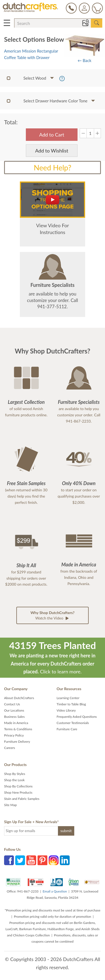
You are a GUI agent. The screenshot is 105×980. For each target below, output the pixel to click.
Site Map (10, 805)
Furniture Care (67, 729)
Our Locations (14, 710)
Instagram (54, 860)
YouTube (31, 860)
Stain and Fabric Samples (22, 799)
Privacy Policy (14, 735)
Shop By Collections (18, 786)
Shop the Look (14, 780)
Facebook (9, 860)
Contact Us (12, 704)
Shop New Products (18, 792)
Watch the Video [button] (53, 616)
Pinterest (42, 860)
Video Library (66, 710)
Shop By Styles (15, 774)
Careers (10, 748)
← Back (84, 60)
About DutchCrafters (19, 698)
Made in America (16, 723)
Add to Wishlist (52, 151)
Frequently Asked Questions (77, 717)
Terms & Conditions (18, 729)
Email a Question (55, 891)
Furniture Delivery (17, 742)
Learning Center (68, 698)
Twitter (20, 860)
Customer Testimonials (73, 723)
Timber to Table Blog (71, 704)
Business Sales (14, 717)
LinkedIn (65, 860)
